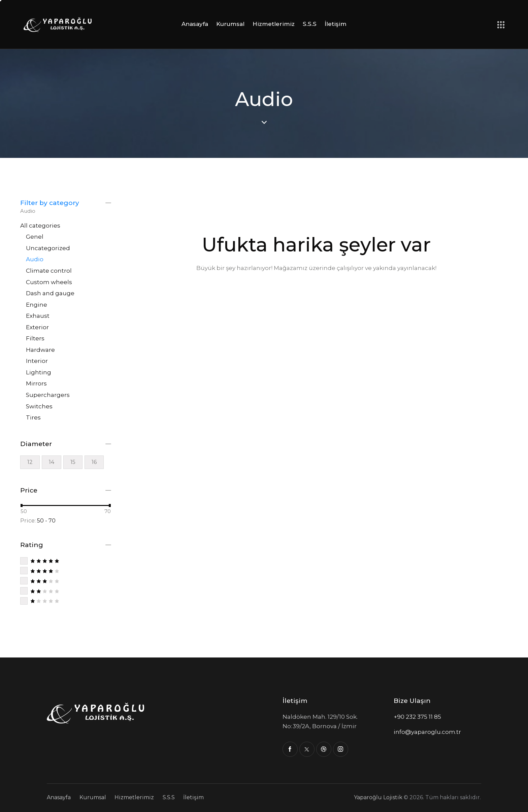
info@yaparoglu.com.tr (427, 732)
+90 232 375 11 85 (417, 717)
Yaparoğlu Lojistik (378, 797)
